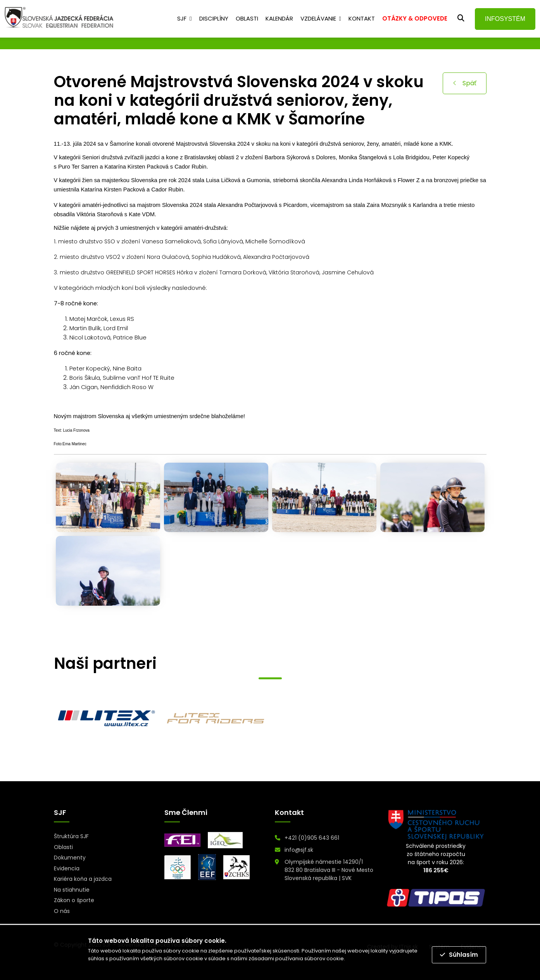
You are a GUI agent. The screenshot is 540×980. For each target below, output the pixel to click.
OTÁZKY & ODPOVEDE (415, 18)
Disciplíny (214, 18)
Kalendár (279, 18)
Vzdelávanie (318, 18)
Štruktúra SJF (71, 836)
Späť (465, 83)
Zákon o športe (74, 900)
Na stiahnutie (72, 890)
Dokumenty (70, 858)
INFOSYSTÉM (505, 19)
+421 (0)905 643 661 (312, 838)
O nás (62, 911)
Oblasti (247, 18)
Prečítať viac (362, 958)
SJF (182, 18)
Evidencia (67, 868)
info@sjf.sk (299, 850)
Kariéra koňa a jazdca (83, 879)
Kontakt (362, 18)
